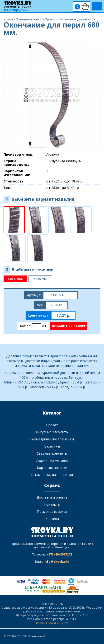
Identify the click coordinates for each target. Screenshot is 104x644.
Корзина (52, 519)
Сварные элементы (52, 453)
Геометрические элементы (52, 439)
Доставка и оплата (52, 497)
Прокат (52, 425)
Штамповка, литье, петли (52, 475)
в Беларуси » (16, 10)
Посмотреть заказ (52, 511)
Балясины (52, 446)
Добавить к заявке (69, 326)
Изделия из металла (52, 460)
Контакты (52, 504)
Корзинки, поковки (52, 468)
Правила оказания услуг (52, 623)
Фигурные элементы (52, 432)
